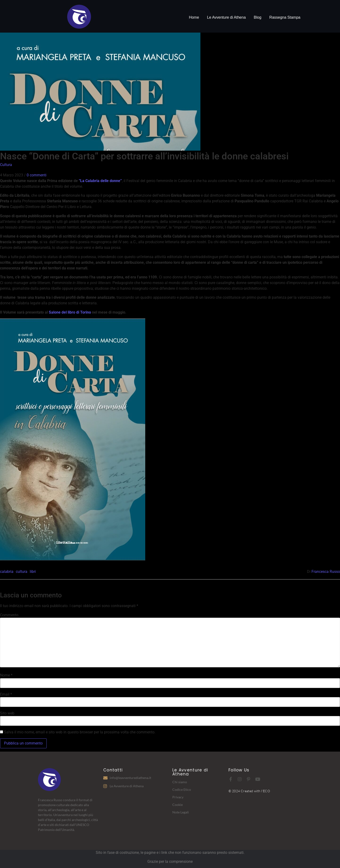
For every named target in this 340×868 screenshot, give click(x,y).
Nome (6, 675)
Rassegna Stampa (285, 17)
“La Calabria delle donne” (100, 181)
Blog (257, 17)
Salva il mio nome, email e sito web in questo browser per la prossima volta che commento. (80, 732)
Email (6, 694)
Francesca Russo (326, 572)
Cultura (6, 165)
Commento (9, 615)
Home (194, 17)
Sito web (7, 713)
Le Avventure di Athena (226, 17)
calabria (7, 572)
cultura (22, 572)
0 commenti (37, 175)
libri (33, 572)
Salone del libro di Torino (70, 312)
